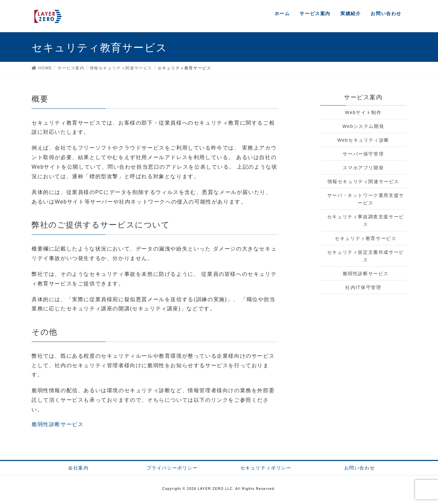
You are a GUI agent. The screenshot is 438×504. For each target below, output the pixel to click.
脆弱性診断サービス (58, 424)
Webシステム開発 (363, 126)
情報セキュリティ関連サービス (363, 181)
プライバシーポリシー (172, 468)
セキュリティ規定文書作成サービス (366, 256)
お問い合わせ (360, 468)
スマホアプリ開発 (363, 168)
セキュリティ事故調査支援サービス (366, 220)
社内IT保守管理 (363, 287)
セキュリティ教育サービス (365, 238)
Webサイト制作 (363, 112)
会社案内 (78, 468)
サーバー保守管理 (363, 154)
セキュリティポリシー (266, 468)
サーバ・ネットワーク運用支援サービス (366, 199)
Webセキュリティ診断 (363, 140)
